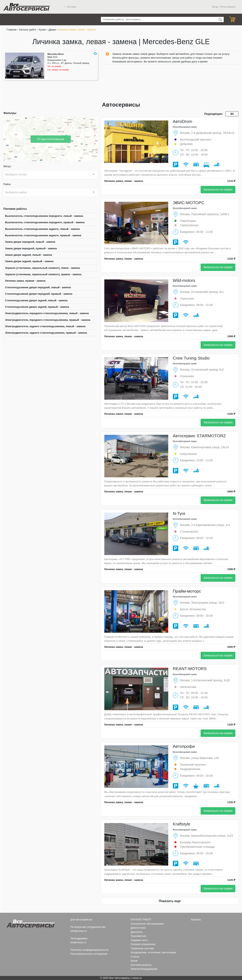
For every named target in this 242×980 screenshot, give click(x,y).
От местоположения (51, 139)
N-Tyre (179, 513)
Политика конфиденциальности (89, 950)
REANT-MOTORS (190, 669)
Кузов (42, 30)
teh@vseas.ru (78, 942)
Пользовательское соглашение (89, 954)
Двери (52, 30)
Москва (70, 7)
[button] (95, 54)
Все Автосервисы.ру (27, 7)
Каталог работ (28, 30)
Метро (7, 166)
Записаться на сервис (218, 189)
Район (7, 184)
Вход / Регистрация (224, 7)
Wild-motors (184, 280)
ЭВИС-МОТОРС (189, 203)
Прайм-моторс (187, 591)
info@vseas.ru (79, 931)
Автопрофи (184, 746)
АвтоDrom (183, 121)
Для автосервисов (81, 919)
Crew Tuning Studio (191, 358)
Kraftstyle (182, 824)
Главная (12, 30)
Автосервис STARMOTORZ (199, 436)
